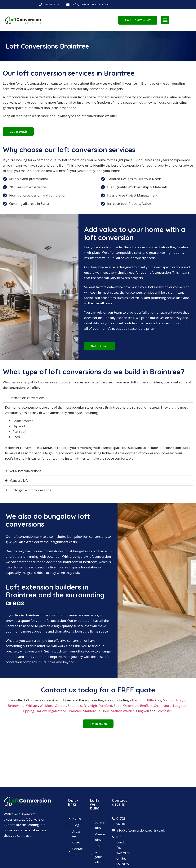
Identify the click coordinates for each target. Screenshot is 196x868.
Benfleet (146, 706)
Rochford (105, 706)
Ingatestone (57, 711)
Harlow (41, 711)
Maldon (169, 700)
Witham (32, 706)
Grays (180, 700)
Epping (29, 711)
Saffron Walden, (123, 711)
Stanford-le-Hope (96, 711)
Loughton (180, 706)
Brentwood (16, 706)
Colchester (164, 711)
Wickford (47, 706)
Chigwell (143, 711)
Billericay (154, 700)
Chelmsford (163, 706)
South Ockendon (126, 706)
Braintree (75, 711)
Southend (75, 706)
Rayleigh (90, 706)
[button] (165, 20)
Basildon (139, 700)
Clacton (61, 706)
